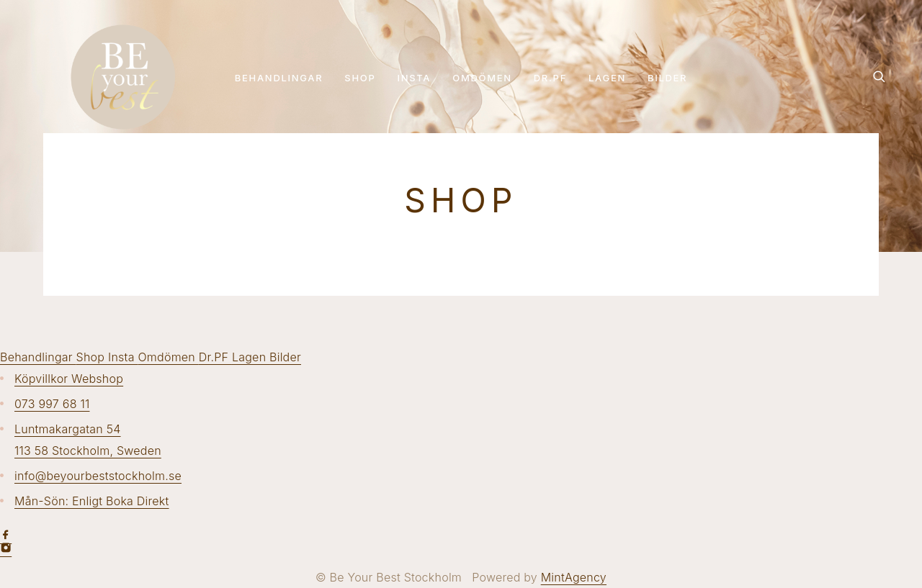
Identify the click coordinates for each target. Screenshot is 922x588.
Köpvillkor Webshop (69, 379)
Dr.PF (550, 78)
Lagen (607, 78)
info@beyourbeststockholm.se (98, 476)
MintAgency (574, 577)
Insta (415, 78)
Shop (360, 78)
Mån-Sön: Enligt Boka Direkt (92, 501)
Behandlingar (279, 78)
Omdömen (482, 78)
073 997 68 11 (52, 404)
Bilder (667, 78)
